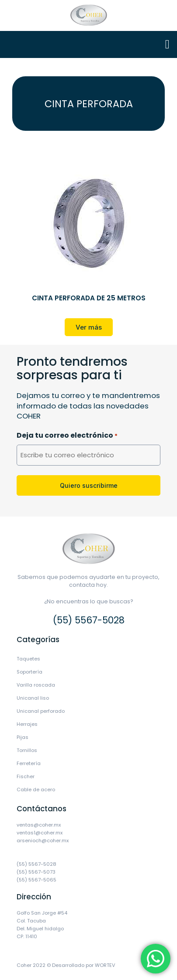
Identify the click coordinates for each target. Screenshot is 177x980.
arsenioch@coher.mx (43, 840)
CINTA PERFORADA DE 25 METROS (89, 298)
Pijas (23, 737)
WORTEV (105, 965)
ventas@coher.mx (39, 825)
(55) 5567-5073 (36, 872)
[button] (167, 44)
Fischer (26, 776)
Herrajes (27, 724)
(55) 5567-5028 (89, 620)
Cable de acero (36, 789)
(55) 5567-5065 (36, 880)
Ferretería (29, 763)
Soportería (29, 672)
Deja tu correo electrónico (67, 436)
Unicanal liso (33, 698)
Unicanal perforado (41, 711)
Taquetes (28, 659)
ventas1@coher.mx (40, 833)
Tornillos (27, 750)
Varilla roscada (36, 685)
